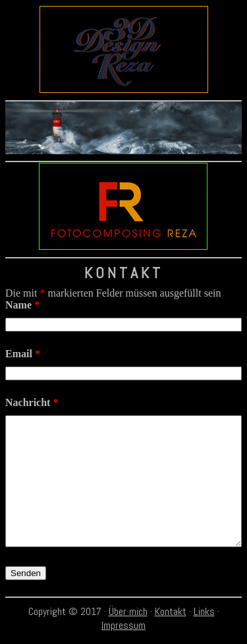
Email (23, 354)
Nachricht (32, 402)
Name (22, 305)
